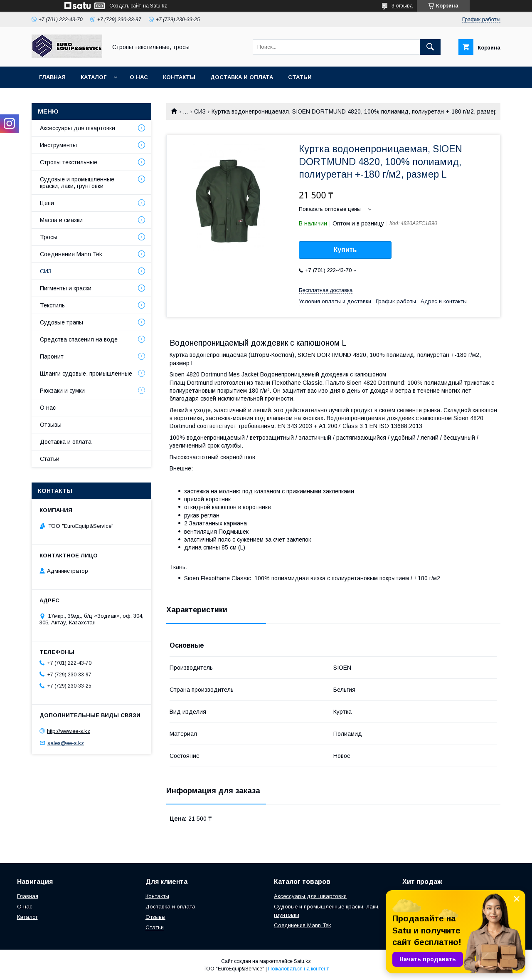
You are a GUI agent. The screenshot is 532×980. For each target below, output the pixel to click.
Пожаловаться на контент (298, 969)
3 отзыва (402, 6)
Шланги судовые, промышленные (86, 374)
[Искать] (430, 47)
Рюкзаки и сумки (62, 391)
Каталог (94, 77)
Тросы (49, 237)
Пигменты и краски (66, 288)
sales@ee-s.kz (66, 743)
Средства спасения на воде (79, 339)
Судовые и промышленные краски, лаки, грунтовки (77, 183)
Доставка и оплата (242, 77)
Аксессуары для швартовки (78, 128)
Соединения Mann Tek (71, 254)
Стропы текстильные (69, 162)
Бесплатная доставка (326, 290)
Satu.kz (302, 961)
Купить (345, 250)
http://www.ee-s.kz (69, 731)
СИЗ (200, 111)
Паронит (52, 356)
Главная (52, 77)
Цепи (47, 203)
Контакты (179, 77)
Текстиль (52, 305)
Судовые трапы (62, 322)
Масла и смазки (61, 220)
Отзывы (51, 425)
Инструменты (58, 145)
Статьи (300, 77)
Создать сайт (125, 6)
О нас (139, 77)
